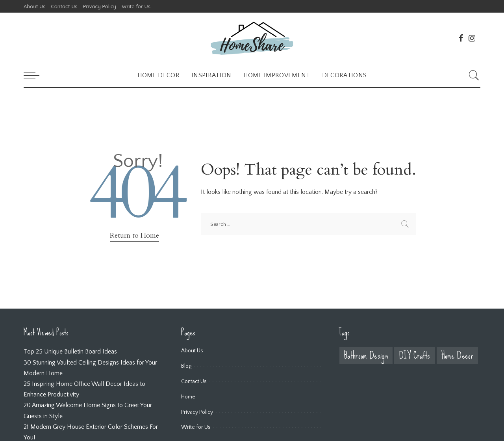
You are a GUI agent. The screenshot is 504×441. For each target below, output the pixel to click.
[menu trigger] (35, 75)
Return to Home (134, 235)
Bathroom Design (366, 356)
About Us (192, 351)
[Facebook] (461, 38)
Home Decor (457, 356)
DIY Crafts (414, 356)
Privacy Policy (197, 412)
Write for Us (196, 427)
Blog (186, 366)
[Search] (474, 75)
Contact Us (194, 381)
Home (188, 397)
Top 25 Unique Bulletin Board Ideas (70, 352)
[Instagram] (472, 38)
